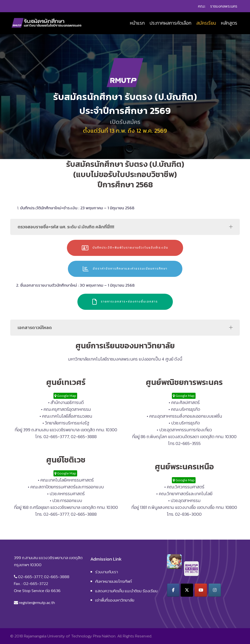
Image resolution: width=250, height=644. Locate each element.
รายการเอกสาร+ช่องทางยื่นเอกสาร (125, 302)
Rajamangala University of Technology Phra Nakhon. (70, 636)
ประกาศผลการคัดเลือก (171, 23)
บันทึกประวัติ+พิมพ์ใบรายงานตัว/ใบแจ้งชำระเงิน (125, 248)
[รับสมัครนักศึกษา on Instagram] (215, 590)
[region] (125, 97)
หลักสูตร (229, 23)
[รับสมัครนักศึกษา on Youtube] (201, 590)
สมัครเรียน (206, 23)
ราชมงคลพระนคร (224, 6)
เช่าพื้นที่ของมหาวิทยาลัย (115, 600)
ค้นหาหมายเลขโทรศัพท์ (114, 581)
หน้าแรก (137, 23)
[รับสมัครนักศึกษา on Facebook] (173, 590)
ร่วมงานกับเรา (107, 572)
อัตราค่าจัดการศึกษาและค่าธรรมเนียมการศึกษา (125, 269)
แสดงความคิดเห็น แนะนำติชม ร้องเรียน (126, 591)
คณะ (202, 6)
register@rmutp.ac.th (37, 603)
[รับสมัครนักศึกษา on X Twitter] (187, 590)
